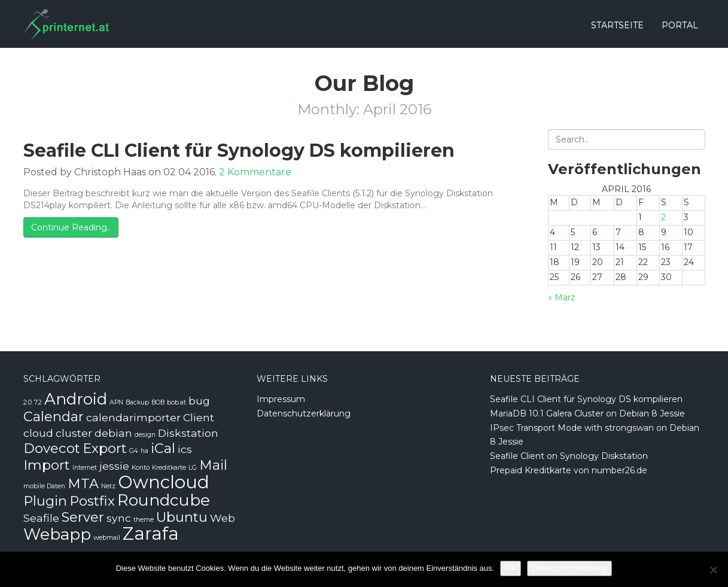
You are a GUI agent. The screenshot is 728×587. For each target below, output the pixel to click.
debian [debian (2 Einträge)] (113, 433)
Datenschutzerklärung (304, 413)
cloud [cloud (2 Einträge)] (38, 433)
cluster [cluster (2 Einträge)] (74, 433)
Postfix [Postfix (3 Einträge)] (92, 501)
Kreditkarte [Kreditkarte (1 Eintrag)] (169, 468)
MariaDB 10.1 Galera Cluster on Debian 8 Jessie (587, 413)
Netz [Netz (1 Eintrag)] (108, 486)
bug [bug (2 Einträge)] (199, 401)
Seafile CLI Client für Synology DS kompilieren (239, 150)
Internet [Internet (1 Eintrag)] (85, 468)
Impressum (281, 399)
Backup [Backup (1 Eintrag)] (137, 402)
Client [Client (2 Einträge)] (199, 417)
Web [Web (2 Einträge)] (223, 518)
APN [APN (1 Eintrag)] (116, 402)
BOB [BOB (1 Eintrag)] (158, 402)
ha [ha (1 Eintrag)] (144, 451)
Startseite (617, 25)
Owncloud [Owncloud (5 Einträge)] (164, 482)
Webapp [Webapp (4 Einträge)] (57, 534)
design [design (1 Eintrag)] (145, 435)
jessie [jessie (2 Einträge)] (114, 466)
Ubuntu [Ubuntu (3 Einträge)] (182, 517)
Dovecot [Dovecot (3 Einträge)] (52, 448)
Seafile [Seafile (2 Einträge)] (41, 518)
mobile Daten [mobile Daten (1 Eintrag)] (44, 486)
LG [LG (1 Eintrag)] (193, 468)
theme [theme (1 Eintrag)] (144, 520)
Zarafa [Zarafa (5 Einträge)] (151, 533)
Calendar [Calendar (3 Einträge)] (54, 416)
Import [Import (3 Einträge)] (47, 465)
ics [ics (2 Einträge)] (185, 449)
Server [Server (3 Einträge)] (83, 517)
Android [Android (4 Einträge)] (76, 399)
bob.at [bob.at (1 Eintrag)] (176, 402)
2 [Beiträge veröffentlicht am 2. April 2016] (663, 217)
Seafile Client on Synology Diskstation (569, 456)
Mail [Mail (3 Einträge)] (213, 465)
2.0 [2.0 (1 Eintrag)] (28, 402)
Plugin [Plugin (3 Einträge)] (45, 501)
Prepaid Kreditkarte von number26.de (569, 470)
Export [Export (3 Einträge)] (105, 448)
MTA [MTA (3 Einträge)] (83, 483)
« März (562, 297)
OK (511, 568)
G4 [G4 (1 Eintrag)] (134, 451)
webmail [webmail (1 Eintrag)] (107, 538)
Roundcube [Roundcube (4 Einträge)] (164, 500)
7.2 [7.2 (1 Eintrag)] (38, 402)
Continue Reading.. (71, 227)
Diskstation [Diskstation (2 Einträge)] (188, 433)
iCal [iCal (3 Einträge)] (163, 448)
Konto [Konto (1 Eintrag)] (141, 468)
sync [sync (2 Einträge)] (119, 518)
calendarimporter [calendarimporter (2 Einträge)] (133, 417)
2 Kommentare (255, 172)
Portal (680, 25)
